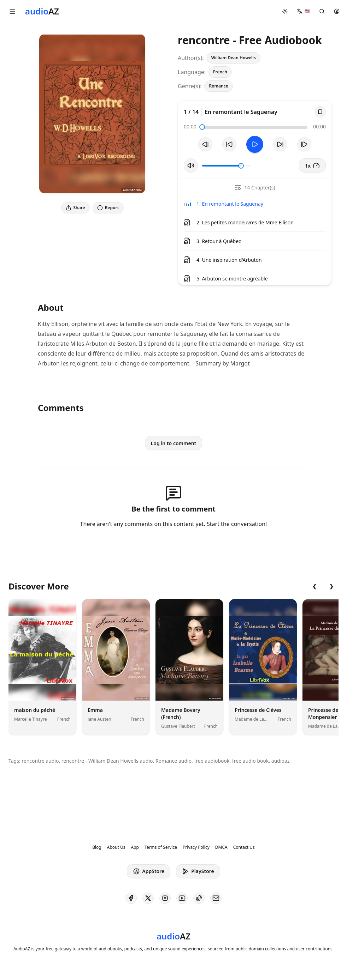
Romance (218, 86)
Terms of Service (161, 847)
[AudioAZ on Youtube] (182, 898)
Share (75, 208)
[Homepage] (42, 11)
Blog (97, 847)
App (135, 847)
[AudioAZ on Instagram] (165, 898)
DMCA (221, 847)
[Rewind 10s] (229, 144)
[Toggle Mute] (191, 165)
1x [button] (312, 165)
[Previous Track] (205, 144)
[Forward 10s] (280, 144)
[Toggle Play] (255, 144)
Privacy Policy (196, 847)
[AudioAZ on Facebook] (131, 898)
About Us (116, 847)
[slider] (202, 127)
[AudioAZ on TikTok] (199, 898)
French (220, 72)
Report (108, 208)
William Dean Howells (234, 58)
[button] (12, 11)
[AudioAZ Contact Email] (216, 898)
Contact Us (244, 847)
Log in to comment (174, 443)
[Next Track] (304, 144)
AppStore (149, 871)
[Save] (320, 112)
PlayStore (198, 871)
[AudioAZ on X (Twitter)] (148, 898)
